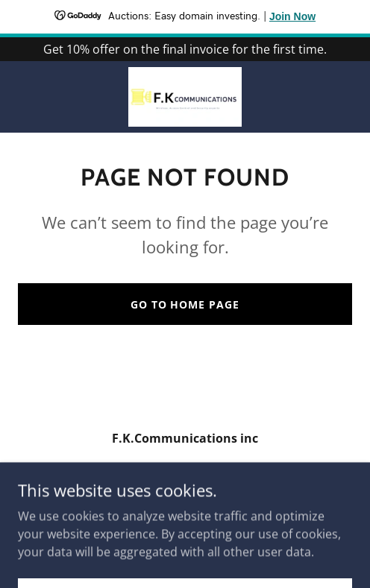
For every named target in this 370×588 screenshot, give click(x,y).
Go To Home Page (185, 304)
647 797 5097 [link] (185, 468)
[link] (185, 97)
